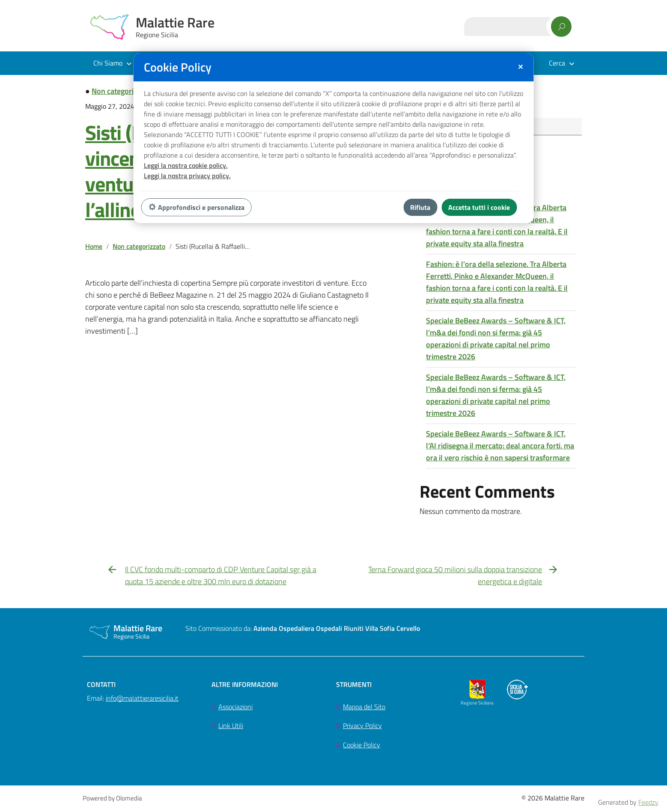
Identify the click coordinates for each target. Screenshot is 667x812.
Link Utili (231, 727)
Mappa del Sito (364, 708)
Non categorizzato (121, 91)
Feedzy (648, 802)
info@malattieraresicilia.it (142, 699)
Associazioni (235, 708)
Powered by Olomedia (112, 800)
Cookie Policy (362, 746)
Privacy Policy (362, 727)
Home (94, 246)
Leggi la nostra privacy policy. (187, 176)
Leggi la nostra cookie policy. (186, 165)
